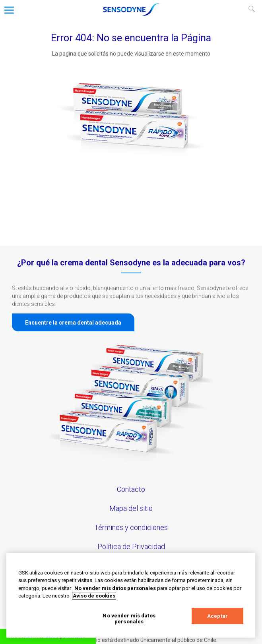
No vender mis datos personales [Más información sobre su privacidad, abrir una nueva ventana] (115, 588)
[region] (131, 595)
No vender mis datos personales (129, 619)
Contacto (131, 489)
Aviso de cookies (94, 596)
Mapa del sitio (131, 508)
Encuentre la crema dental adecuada (73, 323)
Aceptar (217, 616)
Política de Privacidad (131, 546)
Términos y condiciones (131, 527)
